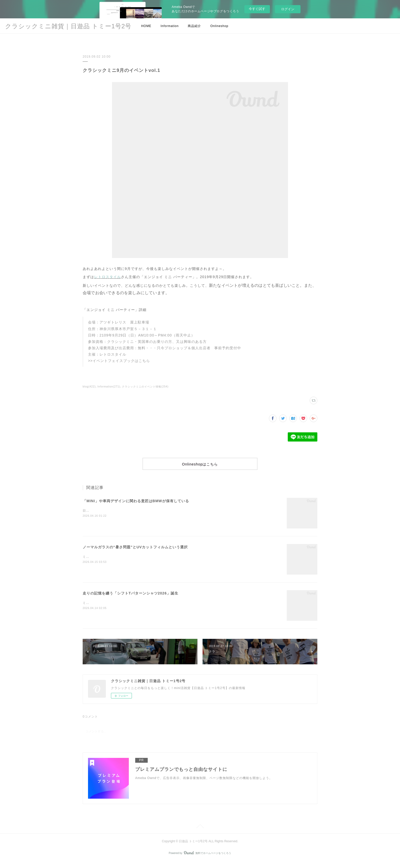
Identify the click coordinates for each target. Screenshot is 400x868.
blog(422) (89, 387)
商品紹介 (194, 26)
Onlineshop (219, 26)
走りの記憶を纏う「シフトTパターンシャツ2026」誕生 (130, 599)
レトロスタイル (108, 277)
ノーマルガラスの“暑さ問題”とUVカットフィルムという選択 (135, 553)
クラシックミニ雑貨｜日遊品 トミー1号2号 (68, 26)
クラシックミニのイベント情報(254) (145, 387)
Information (170, 26)
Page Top (200, 833)
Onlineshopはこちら (200, 467)
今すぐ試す (257, 9)
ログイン (288, 9)
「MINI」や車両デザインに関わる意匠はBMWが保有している (136, 507)
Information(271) (109, 387)
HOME (146, 26)
